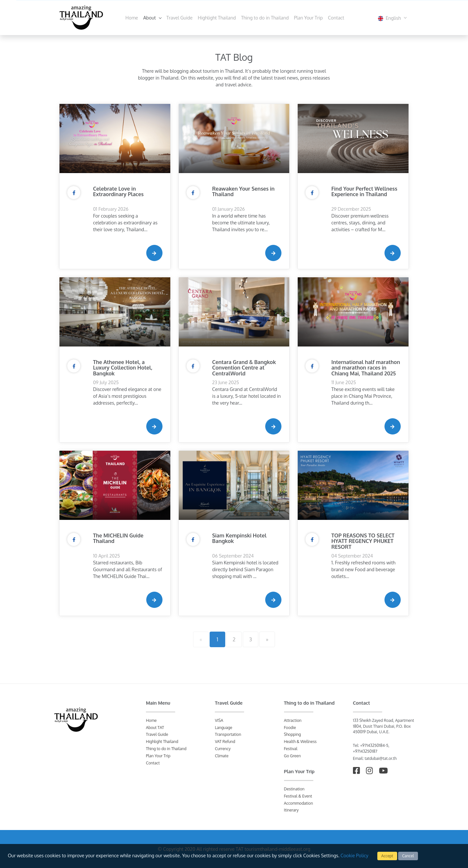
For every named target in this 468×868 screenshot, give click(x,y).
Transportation (228, 734)
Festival (291, 749)
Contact (336, 18)
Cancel (408, 856)
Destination (294, 789)
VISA (219, 720)
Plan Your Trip (308, 18)
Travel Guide (179, 18)
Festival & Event (298, 796)
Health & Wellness (300, 742)
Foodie (290, 728)
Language (223, 728)
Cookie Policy (355, 855)
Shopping (292, 734)
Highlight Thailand (217, 18)
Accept (387, 856)
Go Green (292, 756)
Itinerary (291, 810)
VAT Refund (225, 742)
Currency (223, 749)
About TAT (155, 728)
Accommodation (299, 803)
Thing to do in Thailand (265, 18)
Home (132, 18)
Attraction (293, 720)
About (150, 18)
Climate (222, 756)
